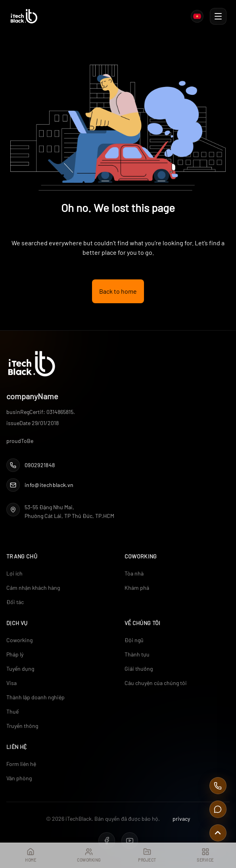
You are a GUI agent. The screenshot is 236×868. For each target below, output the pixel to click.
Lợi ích (14, 573)
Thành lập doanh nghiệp (35, 697)
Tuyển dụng (20, 669)
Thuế (12, 711)
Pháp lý (15, 654)
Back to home (118, 291)
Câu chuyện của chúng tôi (156, 683)
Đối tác (15, 602)
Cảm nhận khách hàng (33, 588)
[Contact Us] (218, 809)
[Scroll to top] (218, 833)
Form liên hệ (21, 764)
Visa (12, 683)
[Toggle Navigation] (218, 16)
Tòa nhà (134, 573)
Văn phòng (19, 778)
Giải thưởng (139, 669)
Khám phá (137, 588)
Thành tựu (137, 654)
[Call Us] (218, 786)
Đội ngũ (134, 640)
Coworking (19, 640)
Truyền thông (22, 726)
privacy (181, 819)
